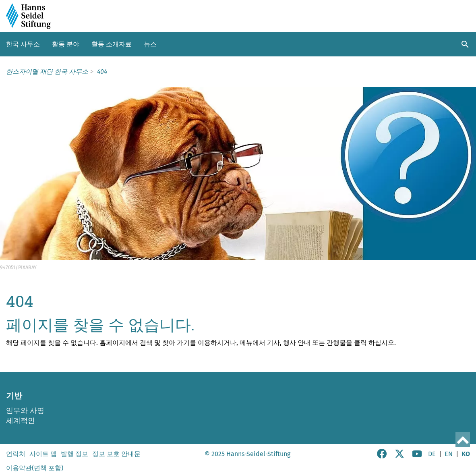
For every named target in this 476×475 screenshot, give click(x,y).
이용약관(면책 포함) (35, 468)
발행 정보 (75, 454)
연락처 (16, 454)
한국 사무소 (23, 44)
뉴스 (150, 44)
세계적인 (21, 421)
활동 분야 (66, 44)
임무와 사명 (25, 411)
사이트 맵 (43, 454)
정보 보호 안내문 (116, 454)
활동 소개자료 (112, 44)
